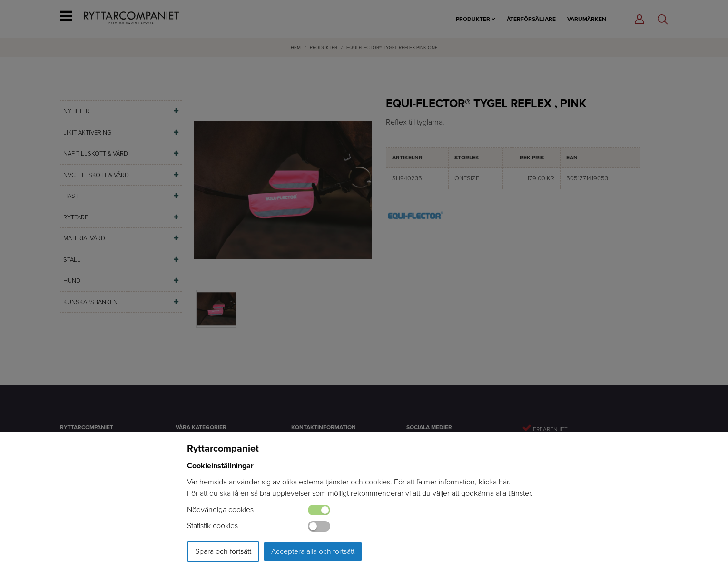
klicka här (494, 482)
